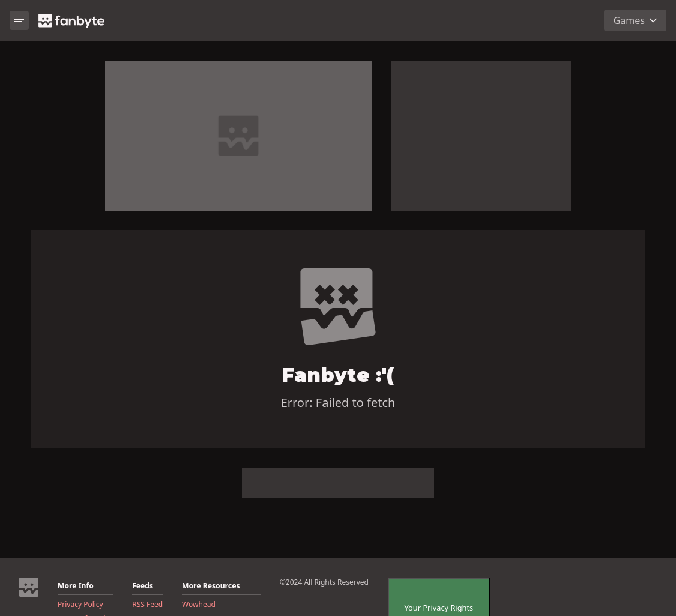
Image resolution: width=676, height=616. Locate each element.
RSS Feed (147, 605)
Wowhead (199, 605)
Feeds (143, 586)
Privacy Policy (80, 605)
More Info (76, 586)
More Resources (211, 586)
